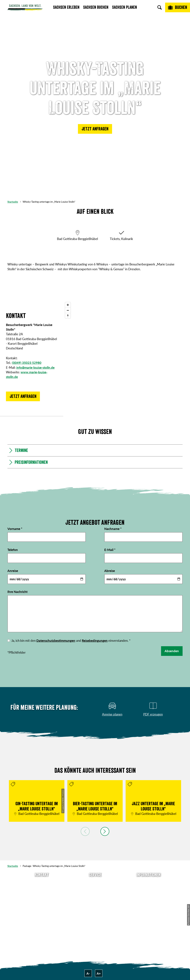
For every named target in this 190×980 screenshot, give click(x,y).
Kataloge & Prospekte (95, 908)
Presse (95, 895)
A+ (99, 973)
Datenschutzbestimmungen (56, 641)
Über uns (149, 883)
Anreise (13, 571)
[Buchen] (178, 7)
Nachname (113, 529)
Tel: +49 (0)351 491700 (42, 883)
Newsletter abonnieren (95, 889)
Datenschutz (148, 901)
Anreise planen (95, 883)
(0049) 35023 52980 (27, 363)
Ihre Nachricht (17, 592)
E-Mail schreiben (42, 889)
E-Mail (110, 550)
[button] (95, 129)
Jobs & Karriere (149, 889)
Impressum (148, 895)
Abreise (110, 571)
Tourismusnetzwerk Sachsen (149, 910)
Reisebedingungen (95, 641)
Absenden (172, 651)
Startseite (13, 202)
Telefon (13, 550)
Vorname (15, 529)
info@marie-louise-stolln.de (35, 367)
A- (88, 973)
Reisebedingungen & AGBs (148, 919)
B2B (95, 901)
